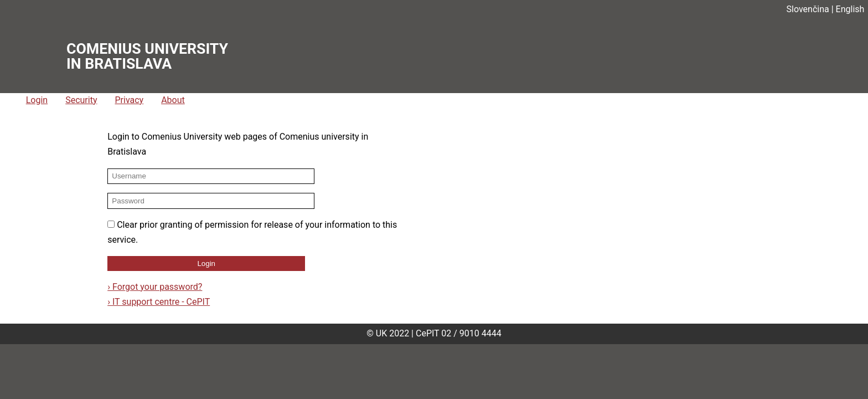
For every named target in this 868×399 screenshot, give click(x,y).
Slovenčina (808, 9)
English (850, 9)
